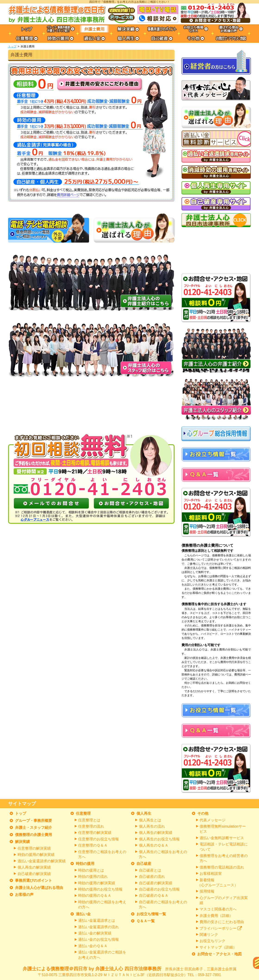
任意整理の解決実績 (34, 848)
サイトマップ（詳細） (218, 947)
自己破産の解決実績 (34, 874)
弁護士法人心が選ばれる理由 (39, 888)
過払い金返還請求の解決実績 (42, 861)
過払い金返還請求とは (97, 920)
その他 (203, 813)
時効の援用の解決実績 (36, 855)
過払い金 (83, 914)
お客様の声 (24, 895)
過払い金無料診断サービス (222, 838)
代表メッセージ (213, 820)
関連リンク (209, 935)
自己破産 (144, 864)
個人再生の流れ (152, 826)
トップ (12, 46)
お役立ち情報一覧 (151, 914)
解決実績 (22, 842)
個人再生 (144, 813)
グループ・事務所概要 (34, 821)
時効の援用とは (91, 870)
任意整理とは (89, 820)
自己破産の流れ (152, 877)
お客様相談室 (211, 874)
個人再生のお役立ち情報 (159, 839)
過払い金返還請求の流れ (99, 927)
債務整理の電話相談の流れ (222, 867)
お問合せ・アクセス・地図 (219, 954)
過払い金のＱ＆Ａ (93, 946)
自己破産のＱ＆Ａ (154, 895)
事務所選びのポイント (34, 880)
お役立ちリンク (213, 941)
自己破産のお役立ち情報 (159, 889)
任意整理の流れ (91, 826)
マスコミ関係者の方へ (218, 909)
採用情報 (207, 891)
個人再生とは (150, 820)
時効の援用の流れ (93, 877)
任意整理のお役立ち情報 (99, 839)
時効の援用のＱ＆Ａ (95, 895)
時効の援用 (85, 864)
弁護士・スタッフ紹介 (34, 827)
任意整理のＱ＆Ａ (93, 845)
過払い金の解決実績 (95, 933)
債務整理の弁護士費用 (34, 835)
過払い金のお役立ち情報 (99, 939)
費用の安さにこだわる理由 (222, 922)
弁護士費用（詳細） (216, 916)
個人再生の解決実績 (34, 867)
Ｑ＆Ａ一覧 (146, 921)
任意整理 (83, 813)
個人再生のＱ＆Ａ (154, 845)
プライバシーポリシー (221, 928)
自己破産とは (150, 870)
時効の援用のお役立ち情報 (100, 889)
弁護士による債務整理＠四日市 (129, 972)
